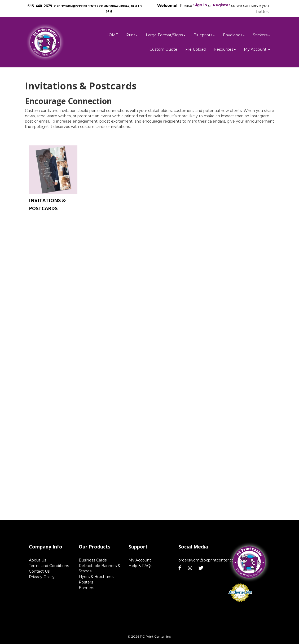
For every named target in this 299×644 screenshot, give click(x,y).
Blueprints (204, 35)
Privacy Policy (42, 577)
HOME (112, 35)
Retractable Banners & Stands (100, 568)
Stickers (261, 35)
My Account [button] (257, 49)
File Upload (195, 49)
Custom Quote (163, 49)
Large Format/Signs (166, 35)
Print (132, 35)
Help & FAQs (140, 566)
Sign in (200, 5)
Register (221, 5)
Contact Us (39, 571)
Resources (225, 49)
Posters (86, 582)
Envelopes (234, 35)
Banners (86, 588)
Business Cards (93, 560)
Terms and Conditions (49, 566)
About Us (38, 560)
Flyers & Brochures (96, 577)
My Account (140, 560)
